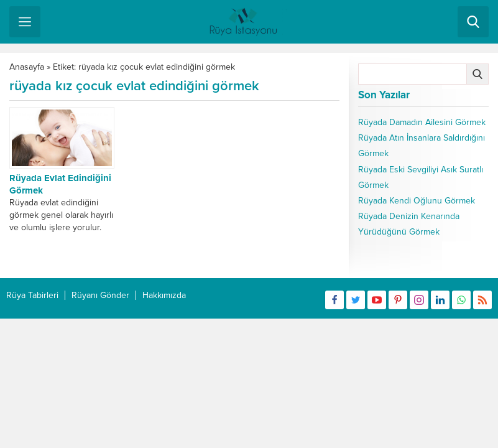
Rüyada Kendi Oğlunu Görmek (417, 201)
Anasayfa (27, 67)
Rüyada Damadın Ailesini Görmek (422, 122)
